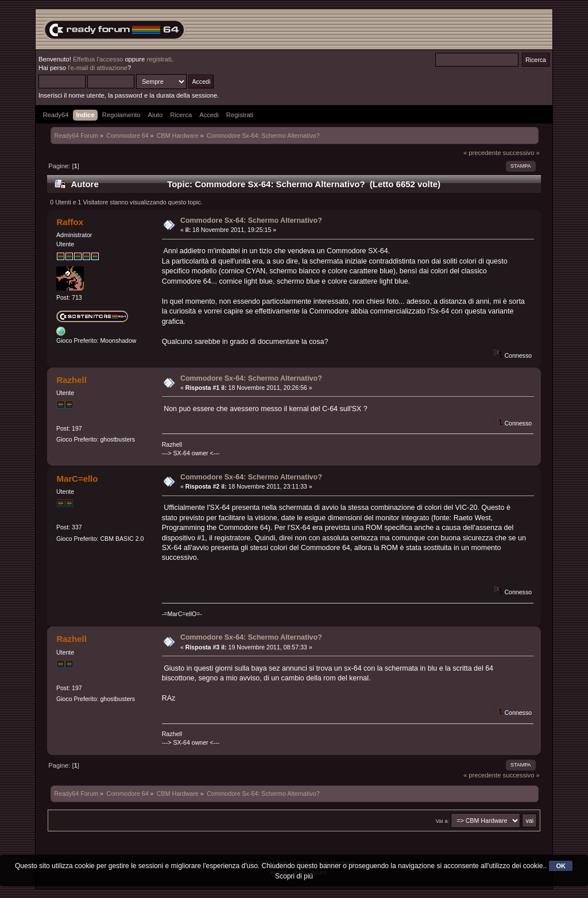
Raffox (70, 222)
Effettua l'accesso (98, 59)
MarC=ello (77, 479)
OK (561, 866)
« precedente (482, 153)
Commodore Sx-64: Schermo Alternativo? (251, 220)
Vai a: (442, 821)
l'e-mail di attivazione (98, 68)
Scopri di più (294, 876)
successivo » (521, 153)
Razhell (71, 380)
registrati (159, 59)
